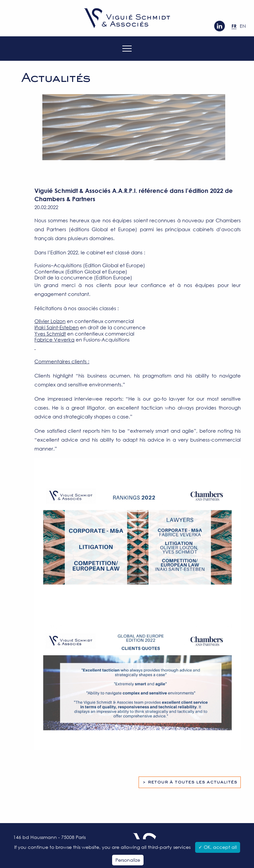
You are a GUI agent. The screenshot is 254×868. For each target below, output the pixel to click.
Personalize (128, 860)
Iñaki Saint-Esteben (57, 327)
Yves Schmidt (50, 334)
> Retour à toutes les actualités (190, 782)
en (243, 26)
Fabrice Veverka (54, 340)
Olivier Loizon (50, 321)
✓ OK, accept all (218, 847)
